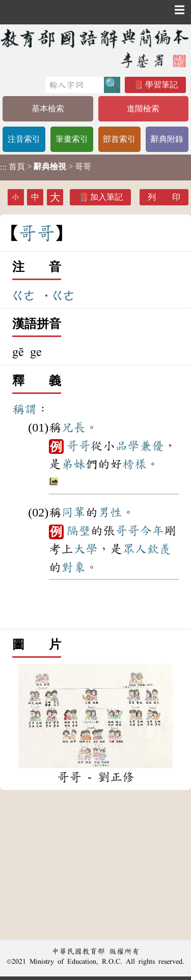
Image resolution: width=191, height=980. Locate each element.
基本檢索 (48, 109)
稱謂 (24, 409)
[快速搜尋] (75, 85)
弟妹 (73, 464)
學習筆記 (161, 85)
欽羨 (159, 549)
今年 (152, 531)
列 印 (164, 197)
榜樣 (134, 464)
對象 (73, 567)
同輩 (73, 512)
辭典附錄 (167, 139)
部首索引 (119, 139)
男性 (110, 512)
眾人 (134, 549)
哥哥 (78, 446)
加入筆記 (106, 197)
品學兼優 (140, 446)
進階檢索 (143, 109)
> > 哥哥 (46, 167)
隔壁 (78, 531)
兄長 (73, 427)
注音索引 (24, 139)
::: (3, 167)
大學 (86, 549)
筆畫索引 (72, 139)
